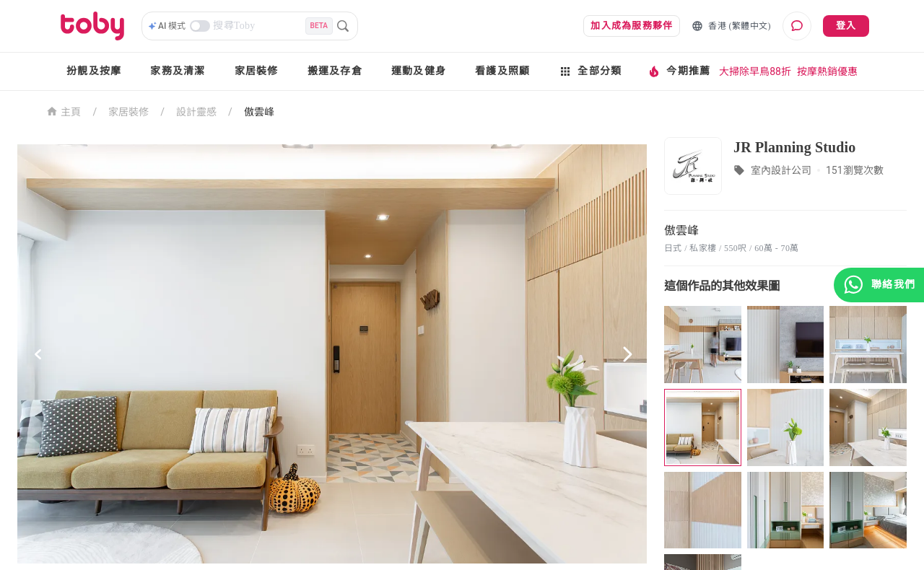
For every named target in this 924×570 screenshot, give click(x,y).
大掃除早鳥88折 (755, 71)
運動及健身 (419, 71)
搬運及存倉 (335, 71)
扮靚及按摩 (94, 71)
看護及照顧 (502, 71)
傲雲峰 (259, 112)
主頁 (64, 111)
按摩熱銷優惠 (827, 71)
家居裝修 (257, 71)
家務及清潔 (178, 71)
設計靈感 (196, 112)
